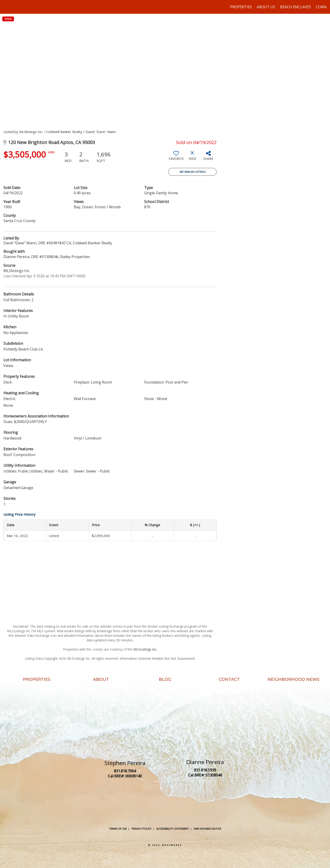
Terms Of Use (118, 829)
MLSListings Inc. (145, 649)
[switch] (176, 157)
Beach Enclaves (296, 7)
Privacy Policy (142, 829)
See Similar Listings (192, 172)
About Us (266, 7)
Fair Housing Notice (207, 829)
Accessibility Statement (173, 829)
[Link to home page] (6, 7)
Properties (241, 7)
